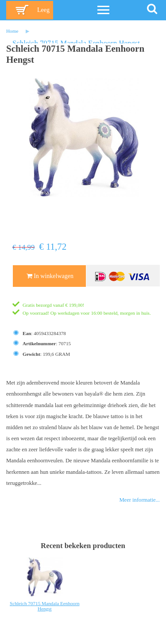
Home (12, 31)
